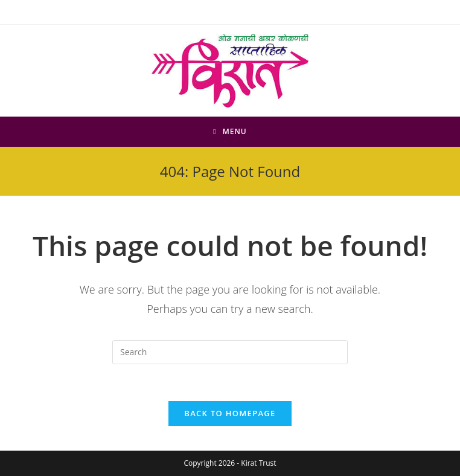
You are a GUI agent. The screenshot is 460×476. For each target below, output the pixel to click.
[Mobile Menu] (230, 132)
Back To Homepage (230, 413)
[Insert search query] (230, 352)
